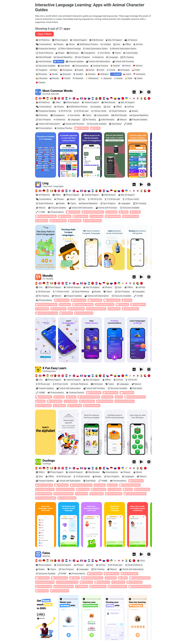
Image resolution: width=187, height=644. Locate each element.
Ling (45, 183)
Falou (46, 553)
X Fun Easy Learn (54, 368)
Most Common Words (58, 91)
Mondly (48, 276)
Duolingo (49, 461)
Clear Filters (44, 34)
